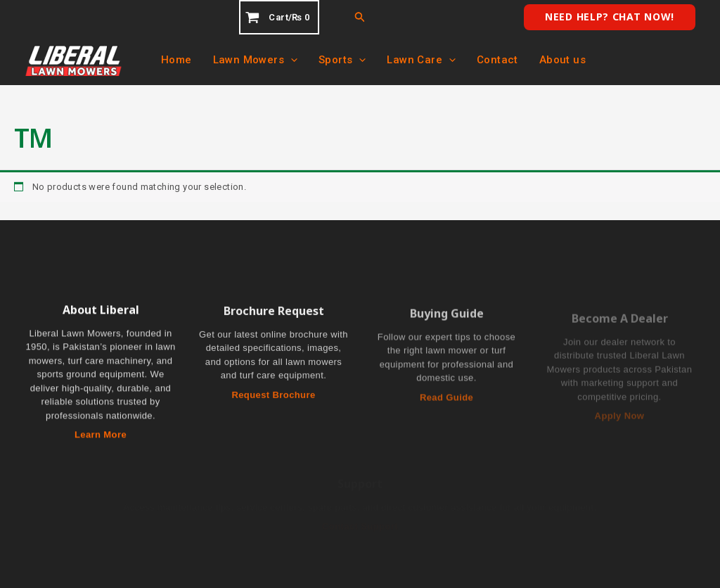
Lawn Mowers (255, 60)
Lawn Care (421, 60)
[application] (291, 60)
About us (562, 60)
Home (176, 60)
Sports (342, 60)
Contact (497, 60)
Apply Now (620, 421)
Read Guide (446, 402)
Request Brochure (273, 397)
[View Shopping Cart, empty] (279, 17)
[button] (360, 17)
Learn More (101, 436)
